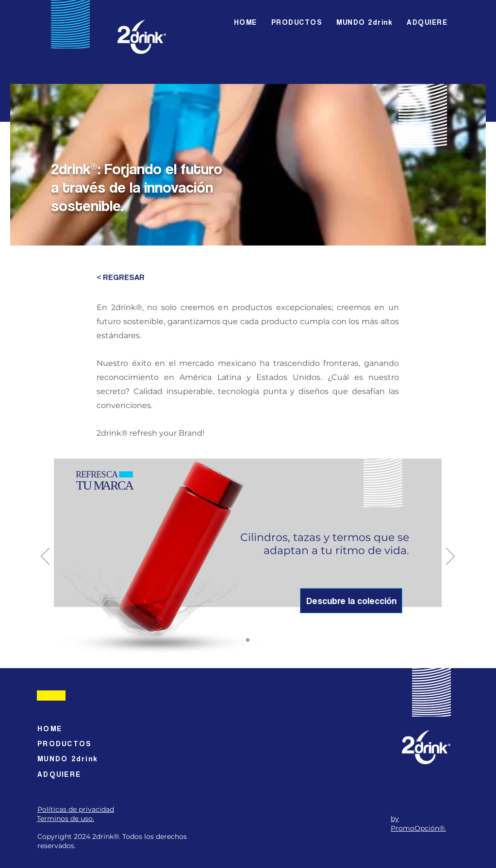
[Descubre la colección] (351, 601)
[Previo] (45, 557)
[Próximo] (450, 557)
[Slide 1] (248, 640)
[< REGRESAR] (123, 278)
